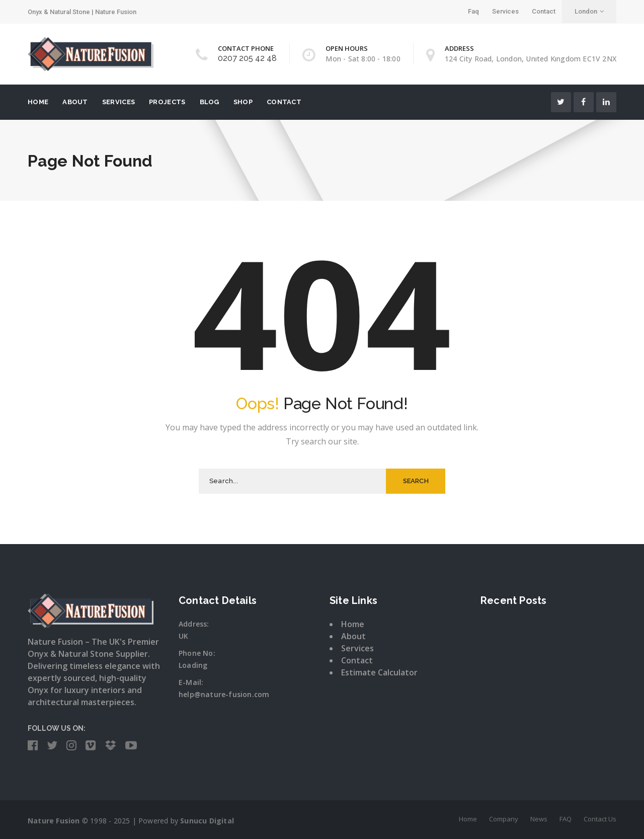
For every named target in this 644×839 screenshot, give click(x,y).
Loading (193, 665)
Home (38, 102)
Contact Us (600, 819)
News (539, 819)
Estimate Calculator (379, 672)
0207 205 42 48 (247, 58)
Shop (243, 102)
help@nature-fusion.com (224, 694)
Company (504, 819)
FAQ (566, 819)
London (589, 11)
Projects (167, 102)
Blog (210, 102)
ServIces (118, 102)
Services (505, 11)
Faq (473, 11)
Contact (544, 11)
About (75, 102)
